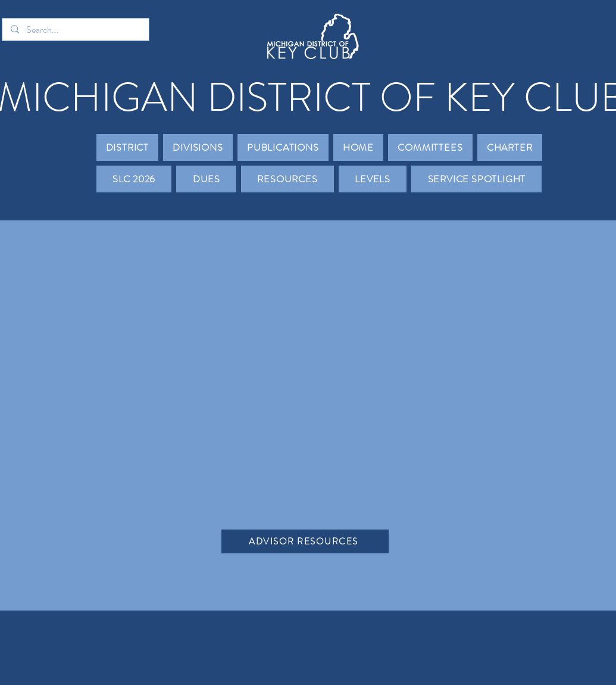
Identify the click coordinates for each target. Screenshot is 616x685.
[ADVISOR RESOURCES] (305, 541)
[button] (128, 147)
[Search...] (75, 30)
